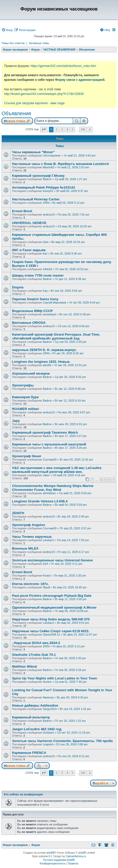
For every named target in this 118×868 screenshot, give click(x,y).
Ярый (46, 587)
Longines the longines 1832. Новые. (41, 362)
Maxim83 (49, 167)
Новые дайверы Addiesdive (35, 705)
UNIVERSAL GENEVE (29, 223)
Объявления (16, 113)
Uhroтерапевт (52, 155)
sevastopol (50, 314)
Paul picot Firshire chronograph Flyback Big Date (52, 596)
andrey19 (49, 214)
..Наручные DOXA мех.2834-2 (36, 643)
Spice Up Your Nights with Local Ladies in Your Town (55, 678)
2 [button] (57, 129)
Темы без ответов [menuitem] (13, 43)
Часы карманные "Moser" (33, 152)
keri (45, 253)
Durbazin (48, 733)
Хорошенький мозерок (31, 373)
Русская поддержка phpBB (59, 860)
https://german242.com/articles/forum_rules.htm (63, 66)
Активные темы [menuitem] (39, 43)
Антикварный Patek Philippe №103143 (44, 187)
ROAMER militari (26, 409)
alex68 (47, 365)
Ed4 (45, 564)
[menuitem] (7, 30)
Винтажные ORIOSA (29, 323)
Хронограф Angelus (29, 525)
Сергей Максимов (54, 303)
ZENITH (18, 513)
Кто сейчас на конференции (23, 794)
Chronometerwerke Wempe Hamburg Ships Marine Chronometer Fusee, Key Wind (53, 488)
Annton (47, 682)
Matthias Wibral (24, 666)
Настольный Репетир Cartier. (36, 199)
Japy (16, 421)
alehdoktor (49, 493)
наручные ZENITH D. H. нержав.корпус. (45, 350)
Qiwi (45, 242)
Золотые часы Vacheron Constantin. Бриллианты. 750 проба (62, 741)
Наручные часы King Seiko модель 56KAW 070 (51, 619)
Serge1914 (50, 709)
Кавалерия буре (25, 397)
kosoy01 (48, 191)
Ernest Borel (22, 211)
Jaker (46, 475)
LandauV (48, 540)
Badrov (47, 179)
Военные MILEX (25, 548)
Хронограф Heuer (27, 456)
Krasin (47, 576)
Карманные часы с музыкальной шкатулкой (49, 444)
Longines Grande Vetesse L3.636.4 (40, 501)
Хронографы (23, 385)
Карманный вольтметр (31, 717)
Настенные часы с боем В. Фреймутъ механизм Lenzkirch (60, 164)
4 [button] (67, 129)
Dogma (18, 287)
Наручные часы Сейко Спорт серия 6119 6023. (51, 631)
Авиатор (48, 697)
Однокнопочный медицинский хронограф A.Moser (54, 607)
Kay (45, 291)
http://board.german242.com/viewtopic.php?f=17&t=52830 (44, 94)
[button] (44, 130)
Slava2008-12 (51, 635)
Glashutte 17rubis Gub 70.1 (34, 655)
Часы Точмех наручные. (32, 537)
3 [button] (62, 129)
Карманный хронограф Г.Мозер (38, 176)
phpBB (50, 853)
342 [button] (83, 129)
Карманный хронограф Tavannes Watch (45, 432)
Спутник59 (50, 460)
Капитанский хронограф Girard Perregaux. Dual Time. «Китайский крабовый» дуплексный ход (56, 336)
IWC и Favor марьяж (29, 250)
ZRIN (46, 203)
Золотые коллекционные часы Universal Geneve (52, 560)
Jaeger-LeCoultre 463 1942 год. (37, 729)
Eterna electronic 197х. (30, 584)
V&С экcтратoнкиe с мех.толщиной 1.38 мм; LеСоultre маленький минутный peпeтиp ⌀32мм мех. (57, 470)
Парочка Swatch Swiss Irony (35, 299)
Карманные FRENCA (29, 753)
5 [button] (73, 129)
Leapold (48, 744)
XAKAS (47, 269)
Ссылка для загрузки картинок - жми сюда (34, 103)
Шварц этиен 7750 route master (38, 275)
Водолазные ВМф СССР (32, 311)
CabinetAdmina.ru (76, 856)
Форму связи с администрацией (80, 80)
